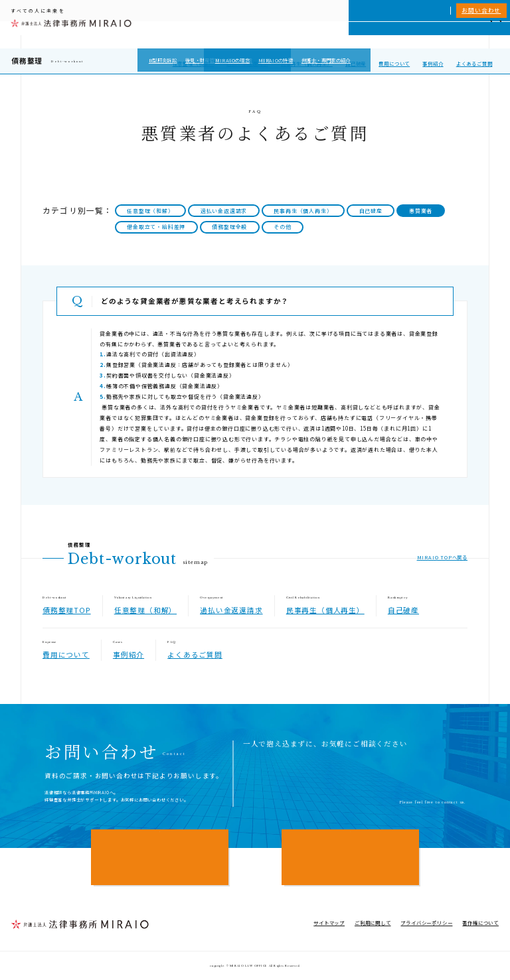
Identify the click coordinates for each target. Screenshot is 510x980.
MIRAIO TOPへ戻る (442, 557)
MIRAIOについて (342, 35)
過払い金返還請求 (247, 63)
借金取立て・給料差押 (156, 227)
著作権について (480, 923)
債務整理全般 (229, 227)
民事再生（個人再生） (307, 63)
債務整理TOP (67, 610)
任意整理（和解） (193, 63)
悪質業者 (421, 211)
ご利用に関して (373, 923)
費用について (394, 63)
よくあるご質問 (474, 63)
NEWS (442, 35)
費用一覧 (415, 35)
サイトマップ (329, 923)
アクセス (469, 35)
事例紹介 (433, 63)
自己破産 (356, 63)
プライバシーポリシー (426, 923)
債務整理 (27, 61)
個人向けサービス (288, 35)
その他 (282, 227)
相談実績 (385, 35)
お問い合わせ (481, 10)
